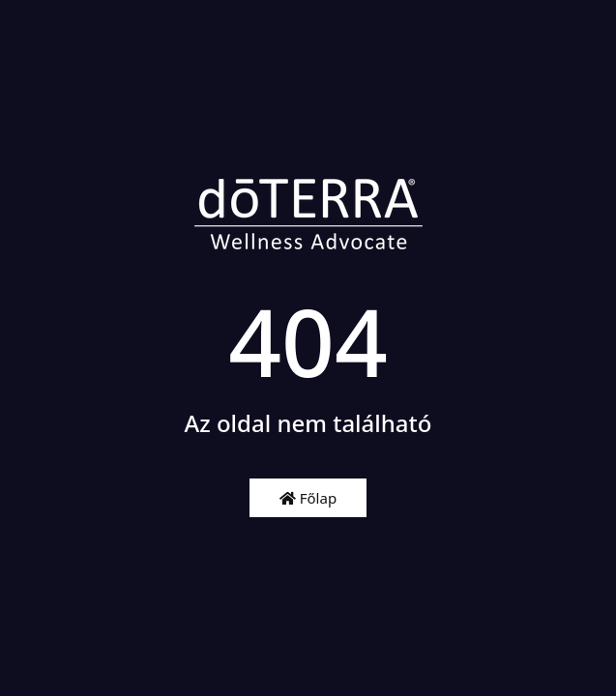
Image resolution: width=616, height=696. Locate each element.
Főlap (308, 498)
